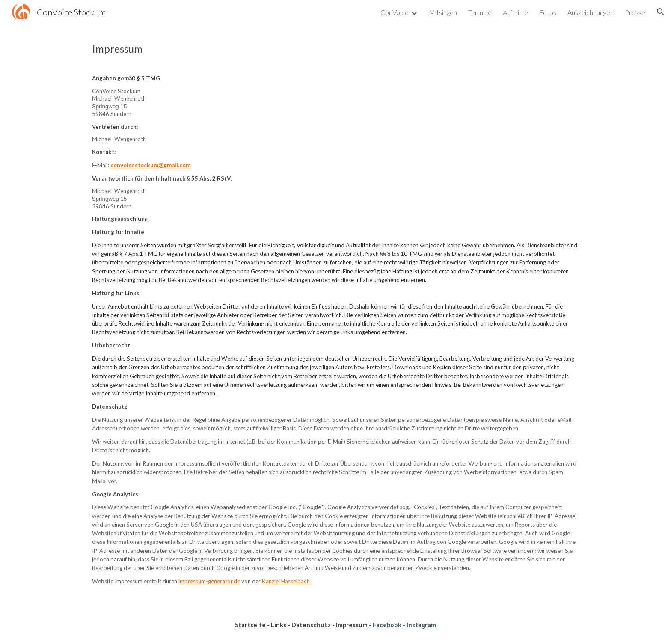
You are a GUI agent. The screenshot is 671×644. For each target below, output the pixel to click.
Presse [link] (635, 12)
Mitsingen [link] (443, 12)
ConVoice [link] (395, 12)
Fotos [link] (548, 12)
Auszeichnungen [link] (591, 12)
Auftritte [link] (515, 12)
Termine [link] (480, 12)
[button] (661, 12)
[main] (335, 49)
